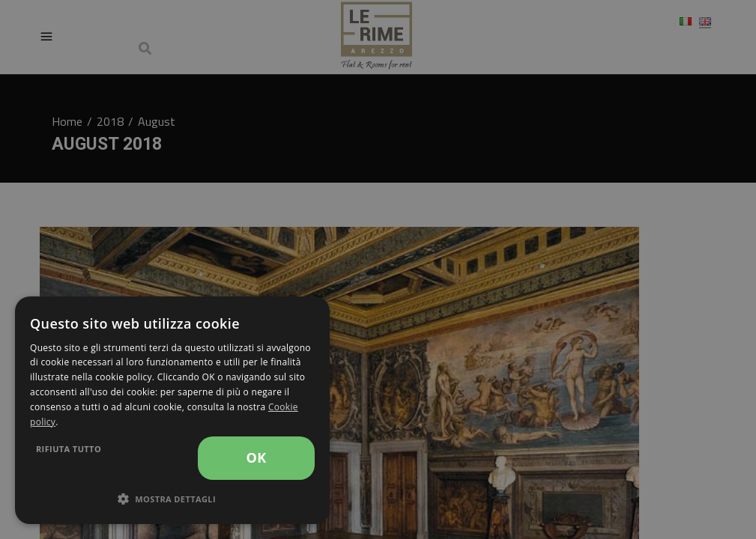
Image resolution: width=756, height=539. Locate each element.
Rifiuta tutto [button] (69, 449)
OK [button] (256, 457)
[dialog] (172, 410)
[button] (172, 499)
